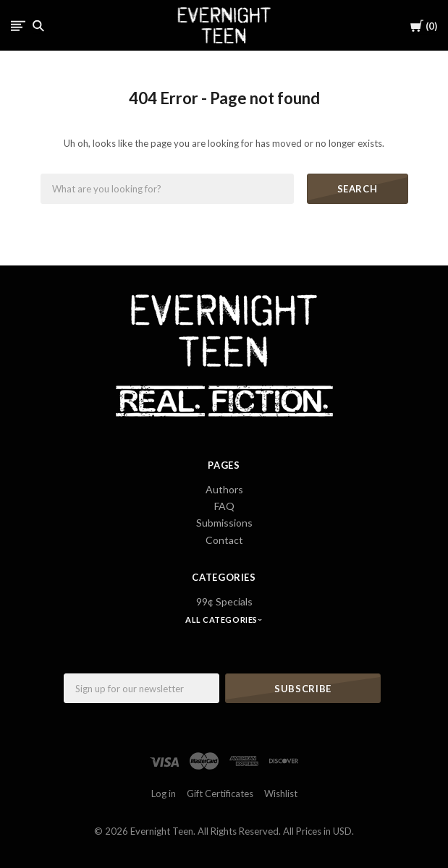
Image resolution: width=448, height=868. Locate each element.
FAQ (224, 506)
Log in (164, 793)
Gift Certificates (220, 793)
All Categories (222, 620)
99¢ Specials (224, 601)
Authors (224, 489)
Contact (224, 540)
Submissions (224, 523)
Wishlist (281, 793)
